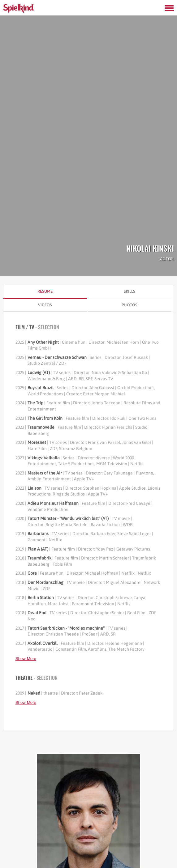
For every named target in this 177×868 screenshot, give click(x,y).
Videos (45, 305)
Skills (130, 291)
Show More (26, 659)
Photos (130, 305)
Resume (45, 291)
